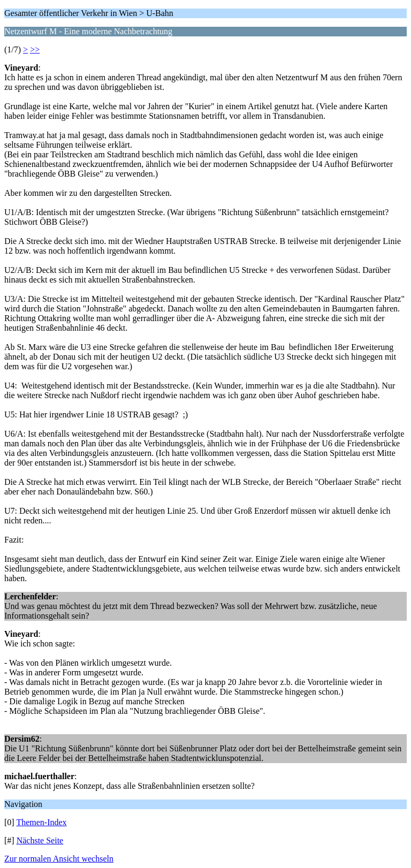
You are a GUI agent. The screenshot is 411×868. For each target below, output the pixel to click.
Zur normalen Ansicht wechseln (59, 859)
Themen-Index (41, 822)
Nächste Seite (40, 840)
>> (35, 50)
